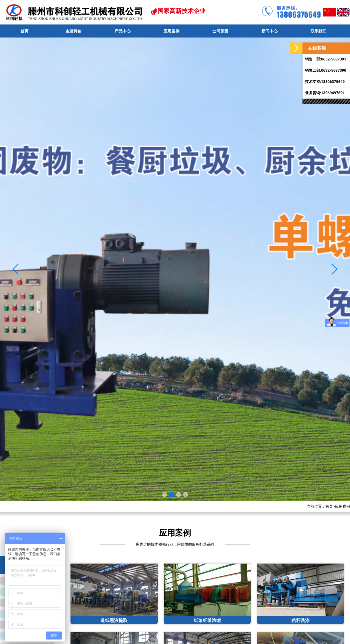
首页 (329, 506)
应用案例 (342, 506)
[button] (334, 269)
